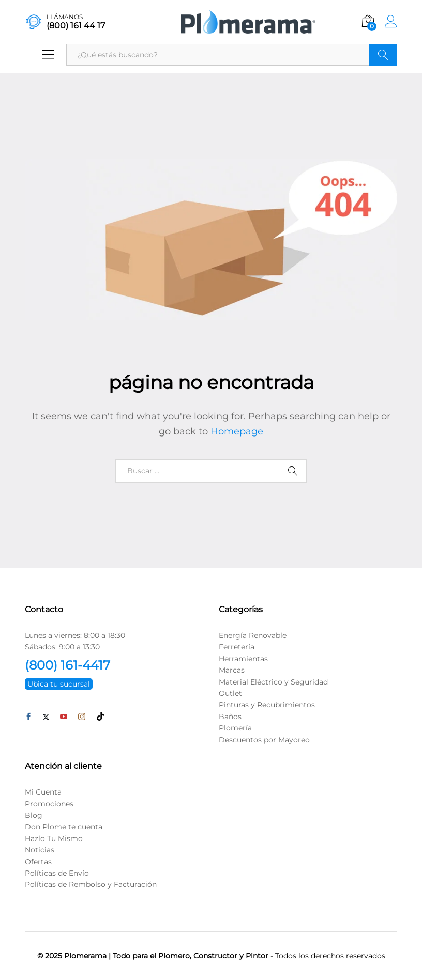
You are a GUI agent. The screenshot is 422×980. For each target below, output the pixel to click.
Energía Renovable (253, 635)
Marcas (232, 670)
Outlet (230, 693)
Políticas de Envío (57, 873)
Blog (34, 815)
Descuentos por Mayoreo (264, 740)
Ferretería (237, 647)
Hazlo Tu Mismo (54, 838)
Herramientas (243, 659)
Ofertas (38, 862)
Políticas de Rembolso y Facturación (91, 884)
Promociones (49, 804)
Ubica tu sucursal (59, 684)
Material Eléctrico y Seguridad (273, 682)
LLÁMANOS (65, 17)
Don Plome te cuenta (64, 827)
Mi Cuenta (43, 792)
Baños (230, 717)
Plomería (235, 728)
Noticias (40, 850)
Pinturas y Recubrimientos (267, 705)
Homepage (237, 431)
